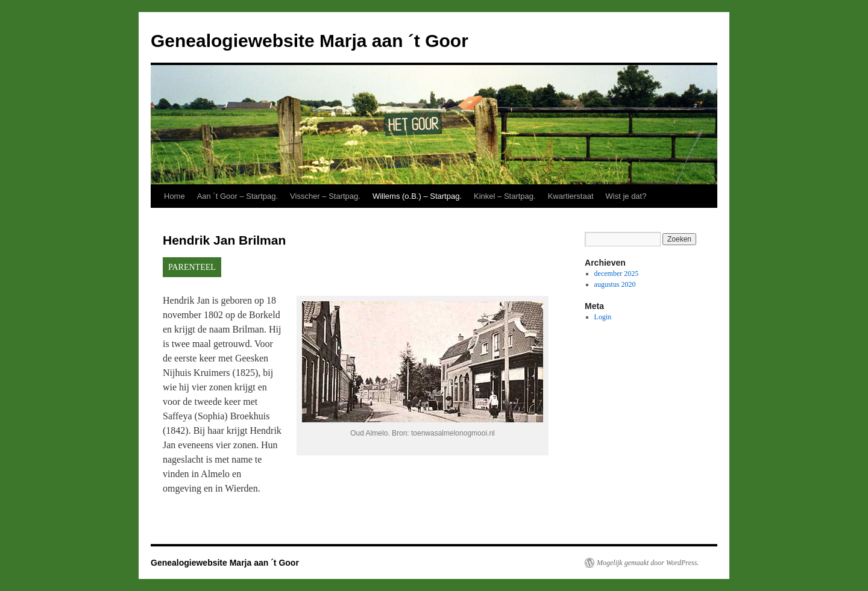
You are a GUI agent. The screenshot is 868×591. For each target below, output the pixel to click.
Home (175, 196)
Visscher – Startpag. (325, 196)
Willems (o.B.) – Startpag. (417, 196)
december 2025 (617, 274)
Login (603, 317)
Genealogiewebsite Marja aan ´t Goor (310, 41)
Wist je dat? (626, 196)
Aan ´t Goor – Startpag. (237, 196)
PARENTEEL (192, 267)
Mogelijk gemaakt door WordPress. (648, 563)
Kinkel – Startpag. (505, 196)
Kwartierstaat (571, 196)
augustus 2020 (615, 284)
